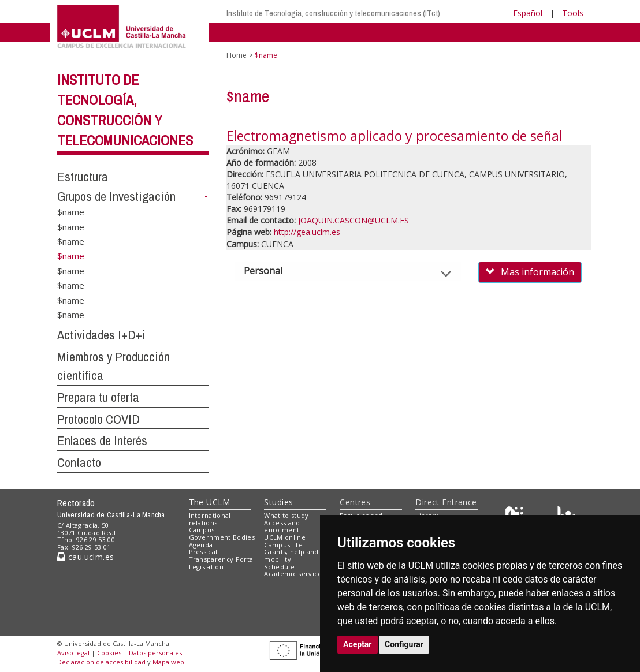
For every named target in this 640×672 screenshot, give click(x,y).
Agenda (201, 545)
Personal (273, 271)
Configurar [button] (404, 644)
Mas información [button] (530, 272)
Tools (573, 13)
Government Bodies (222, 537)
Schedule (279, 567)
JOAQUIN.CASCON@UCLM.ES (354, 220)
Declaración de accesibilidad (101, 662)
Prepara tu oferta (98, 397)
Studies (278, 502)
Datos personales (155, 653)
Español (528, 13)
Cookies (109, 653)
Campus (202, 530)
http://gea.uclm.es (307, 232)
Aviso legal (73, 653)
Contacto (79, 462)
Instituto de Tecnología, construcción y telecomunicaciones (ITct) (333, 13)
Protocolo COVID (98, 419)
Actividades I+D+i (101, 335)
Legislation (206, 567)
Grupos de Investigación (116, 196)
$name (71, 212)
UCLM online (285, 537)
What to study (286, 515)
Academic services (295, 574)
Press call (204, 552)
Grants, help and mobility (291, 555)
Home (237, 55)
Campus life (283, 545)
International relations (210, 519)
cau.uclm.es (85, 557)
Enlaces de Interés (102, 440)
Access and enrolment (282, 527)
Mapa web (168, 662)
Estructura (83, 177)
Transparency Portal (222, 559)
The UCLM (210, 502)
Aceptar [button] (358, 644)
